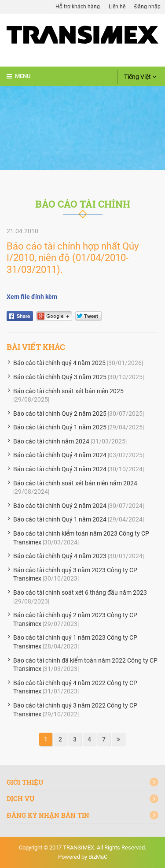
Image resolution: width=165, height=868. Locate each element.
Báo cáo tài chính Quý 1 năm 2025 (60, 427)
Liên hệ (117, 7)
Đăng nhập (147, 7)
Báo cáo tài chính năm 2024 (51, 441)
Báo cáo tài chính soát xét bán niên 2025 (68, 391)
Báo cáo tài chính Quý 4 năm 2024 (60, 455)
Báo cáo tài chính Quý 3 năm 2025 (60, 377)
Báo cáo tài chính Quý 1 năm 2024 (60, 519)
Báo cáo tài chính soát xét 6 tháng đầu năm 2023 (80, 592)
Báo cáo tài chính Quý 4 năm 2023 (60, 556)
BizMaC (98, 857)
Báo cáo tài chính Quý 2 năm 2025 (60, 414)
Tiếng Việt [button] (140, 77)
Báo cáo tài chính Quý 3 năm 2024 (60, 469)
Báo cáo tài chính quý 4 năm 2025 (59, 363)
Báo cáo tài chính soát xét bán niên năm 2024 (75, 483)
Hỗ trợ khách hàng (78, 7)
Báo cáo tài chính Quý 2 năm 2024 (60, 506)
